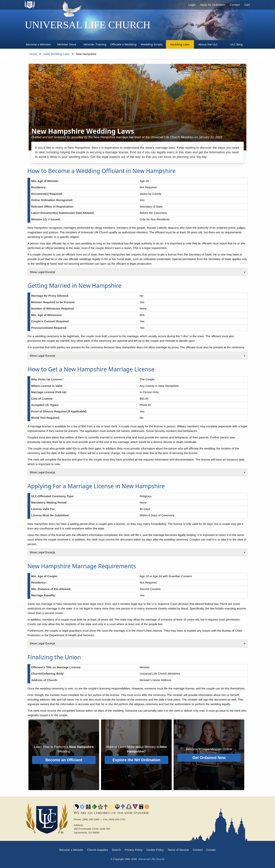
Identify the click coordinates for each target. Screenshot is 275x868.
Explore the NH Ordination (136, 760)
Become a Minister (71, 850)
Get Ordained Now (209, 758)
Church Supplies (97, 850)
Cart (247, 5)
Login (192, 5)
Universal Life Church (88, 25)
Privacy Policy (134, 850)
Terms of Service (178, 850)
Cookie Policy (155, 850)
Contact (235, 5)
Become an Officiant (64, 760)
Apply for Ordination (213, 5)
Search (116, 850)
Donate (211, 850)
